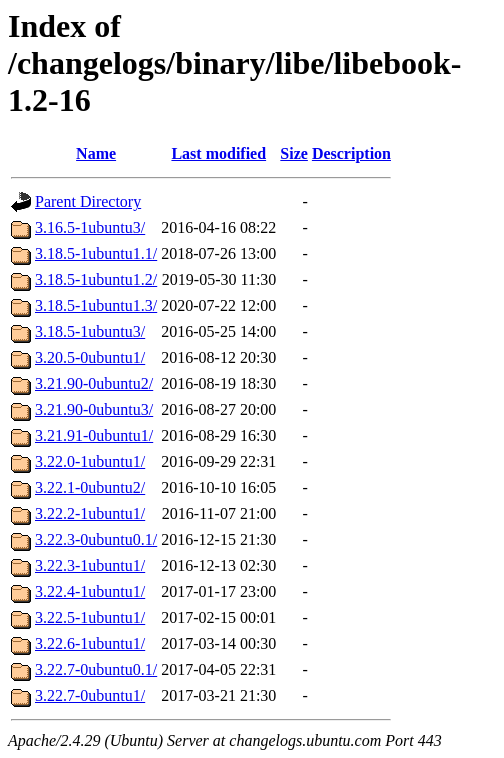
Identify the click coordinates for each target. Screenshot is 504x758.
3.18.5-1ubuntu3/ (90, 331)
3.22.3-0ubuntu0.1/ (96, 539)
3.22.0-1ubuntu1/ (90, 461)
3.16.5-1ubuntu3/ (90, 227)
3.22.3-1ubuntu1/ (90, 565)
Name (96, 153)
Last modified (218, 153)
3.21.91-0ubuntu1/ (94, 435)
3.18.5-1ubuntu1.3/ (96, 305)
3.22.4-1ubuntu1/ (90, 591)
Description (351, 153)
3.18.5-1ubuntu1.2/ (96, 279)
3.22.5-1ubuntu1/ (90, 617)
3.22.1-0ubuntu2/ (90, 487)
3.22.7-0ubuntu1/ (90, 695)
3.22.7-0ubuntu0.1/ (96, 669)
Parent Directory (88, 201)
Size (294, 153)
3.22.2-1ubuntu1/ (90, 513)
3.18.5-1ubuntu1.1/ (96, 253)
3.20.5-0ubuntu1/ (90, 357)
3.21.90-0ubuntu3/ (94, 409)
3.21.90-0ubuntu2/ (94, 383)
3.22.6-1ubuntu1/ (90, 643)
